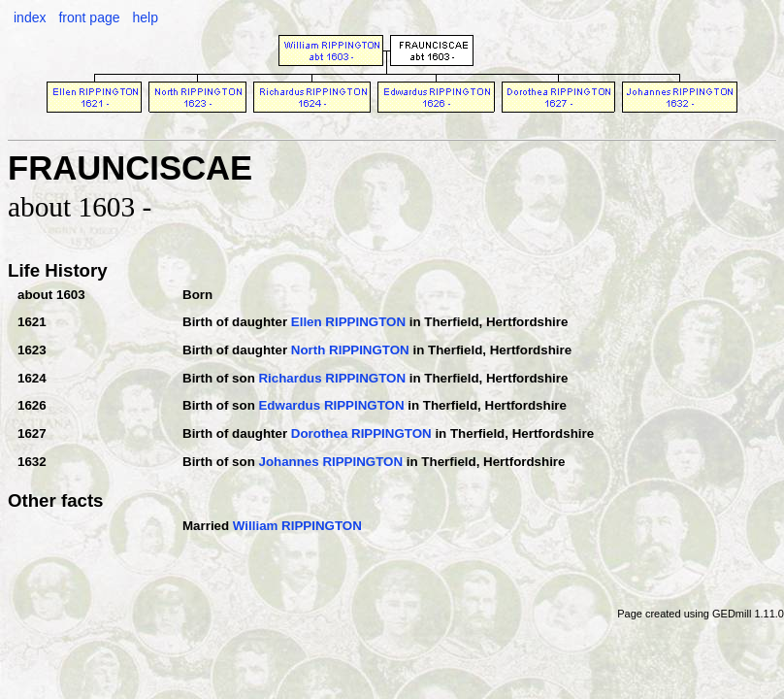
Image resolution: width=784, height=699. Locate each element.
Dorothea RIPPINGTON (361, 433)
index (30, 17)
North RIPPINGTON (350, 350)
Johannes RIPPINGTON (330, 462)
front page (89, 17)
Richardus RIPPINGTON (332, 378)
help (145, 17)
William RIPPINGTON (297, 526)
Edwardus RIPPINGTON (331, 405)
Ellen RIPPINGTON (348, 322)
